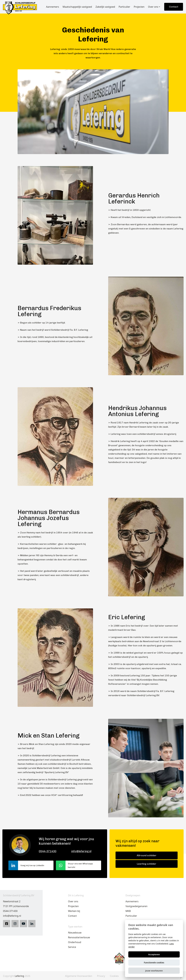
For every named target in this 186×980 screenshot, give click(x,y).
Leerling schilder (147, 864)
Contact (174, 7)
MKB (128, 911)
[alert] (154, 948)
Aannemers (132, 901)
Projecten (73, 906)
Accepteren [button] (154, 954)
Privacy (101, 976)
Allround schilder (147, 855)
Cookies (114, 976)
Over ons (73, 901)
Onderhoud (75, 942)
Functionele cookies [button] (154, 963)
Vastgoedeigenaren (136, 906)
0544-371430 (48, 851)
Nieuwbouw (75, 933)
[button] (154, 971)
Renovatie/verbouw (79, 937)
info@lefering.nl (81, 851)
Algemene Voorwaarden (79, 976)
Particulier (131, 916)
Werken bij (74, 911)
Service (72, 947)
